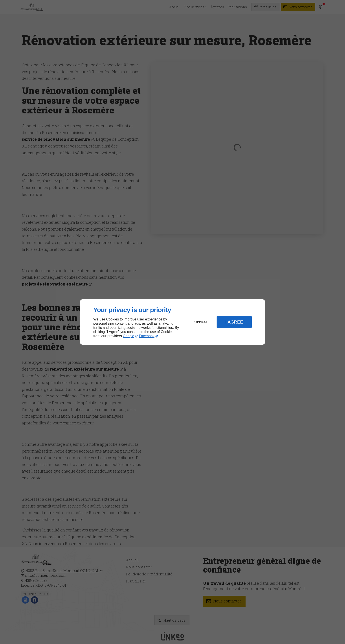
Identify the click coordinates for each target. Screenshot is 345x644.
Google (128, 336)
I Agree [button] (234, 322)
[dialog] (172, 322)
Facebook (147, 336)
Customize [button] (201, 322)
